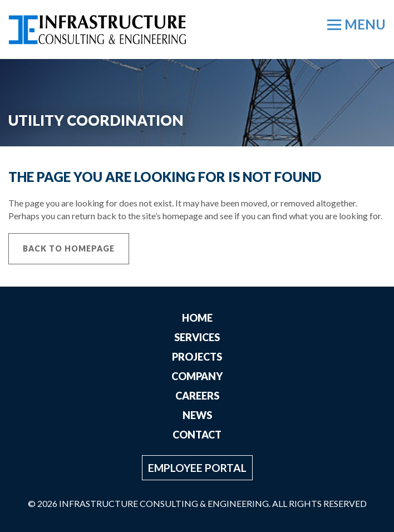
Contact (197, 435)
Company (197, 376)
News (197, 415)
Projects (197, 357)
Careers (197, 396)
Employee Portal (197, 468)
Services (197, 337)
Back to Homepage (69, 248)
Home (197, 318)
